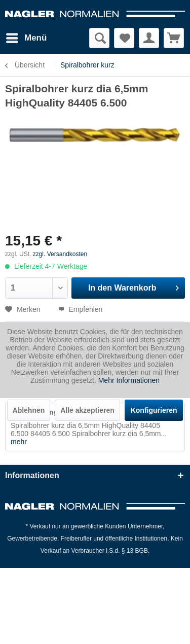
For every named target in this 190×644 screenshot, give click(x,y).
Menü (26, 36)
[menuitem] (26, 38)
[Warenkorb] (174, 38)
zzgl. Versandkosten (60, 254)
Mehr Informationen (129, 380)
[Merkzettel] (124, 38)
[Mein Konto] (149, 38)
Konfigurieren (154, 410)
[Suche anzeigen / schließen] (99, 38)
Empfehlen (81, 309)
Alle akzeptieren (87, 410)
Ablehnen (29, 410)
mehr (19, 442)
